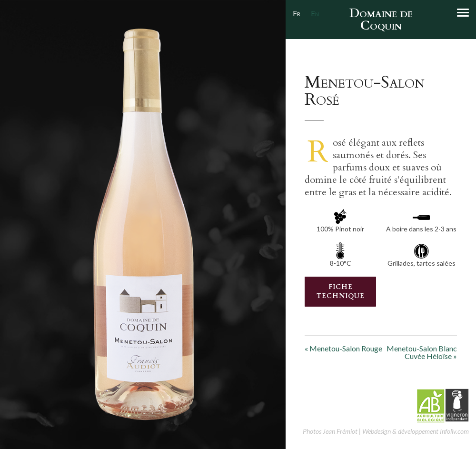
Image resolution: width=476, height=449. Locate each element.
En (315, 13)
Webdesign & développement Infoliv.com (416, 431)
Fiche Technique (341, 291)
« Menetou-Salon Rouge (343, 349)
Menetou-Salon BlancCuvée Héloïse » (422, 352)
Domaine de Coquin (381, 19)
